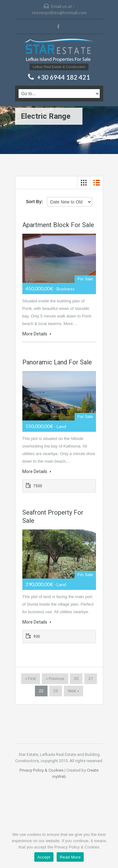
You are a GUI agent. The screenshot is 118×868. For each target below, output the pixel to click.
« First (31, 679)
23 (56, 691)
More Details (37, 334)
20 (76, 679)
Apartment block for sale (58, 225)
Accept (44, 857)
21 (91, 679)
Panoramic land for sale (57, 362)
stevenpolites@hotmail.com (59, 12)
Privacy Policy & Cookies (42, 770)
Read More (70, 857)
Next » (73, 691)
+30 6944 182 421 (64, 77)
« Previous (55, 679)
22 (41, 691)
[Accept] (110, 848)
